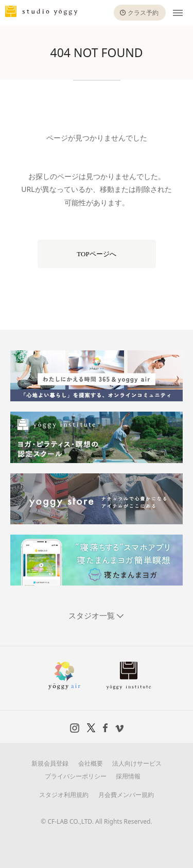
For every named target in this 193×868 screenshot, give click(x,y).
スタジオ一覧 (93, 615)
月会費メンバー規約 (126, 795)
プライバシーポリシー (76, 776)
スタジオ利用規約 (64, 795)
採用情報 (128, 776)
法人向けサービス (137, 763)
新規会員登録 (50, 763)
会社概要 (91, 763)
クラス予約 (143, 13)
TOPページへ (96, 254)
